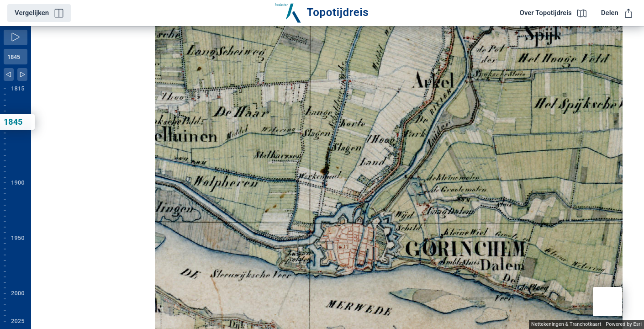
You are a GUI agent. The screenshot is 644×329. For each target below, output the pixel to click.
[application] (338, 178)
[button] (607, 302)
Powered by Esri (624, 324)
